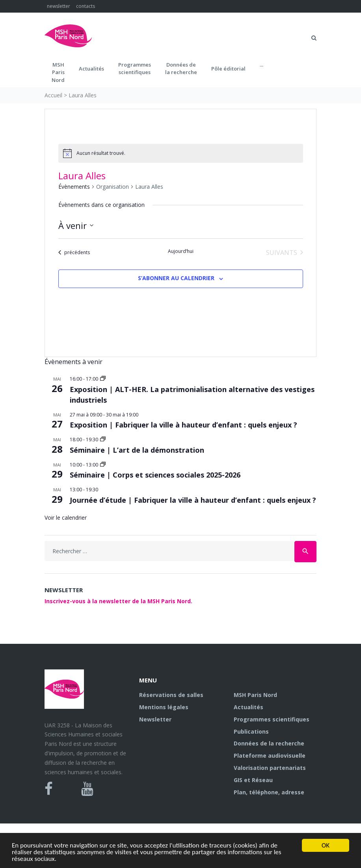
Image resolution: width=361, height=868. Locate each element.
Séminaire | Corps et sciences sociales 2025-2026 (155, 475)
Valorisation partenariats (270, 768)
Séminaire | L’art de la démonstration (137, 450)
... (261, 65)
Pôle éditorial (228, 69)
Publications (251, 731)
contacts (86, 6)
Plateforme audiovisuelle (270, 756)
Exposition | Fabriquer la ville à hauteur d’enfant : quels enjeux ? (183, 425)
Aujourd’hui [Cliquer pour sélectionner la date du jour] (181, 251)
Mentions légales (164, 707)
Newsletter (155, 719)
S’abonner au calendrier (176, 278)
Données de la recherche (269, 743)
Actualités (91, 69)
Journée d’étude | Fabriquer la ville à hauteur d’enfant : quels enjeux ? (193, 500)
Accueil (53, 95)
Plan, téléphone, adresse (269, 792)
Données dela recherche (181, 69)
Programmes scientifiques (135, 69)
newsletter (59, 6)
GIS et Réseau (253, 780)
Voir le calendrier (66, 518)
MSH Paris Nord (255, 695)
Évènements (74, 187)
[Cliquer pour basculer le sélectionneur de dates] (76, 226)
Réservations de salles (171, 695)
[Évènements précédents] (74, 253)
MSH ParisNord (58, 72)
